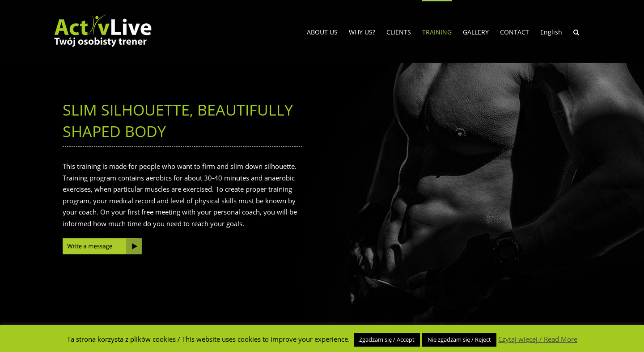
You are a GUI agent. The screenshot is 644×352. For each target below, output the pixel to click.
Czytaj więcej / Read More (538, 339)
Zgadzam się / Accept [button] (387, 339)
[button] (576, 31)
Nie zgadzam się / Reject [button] (459, 339)
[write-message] (102, 241)
